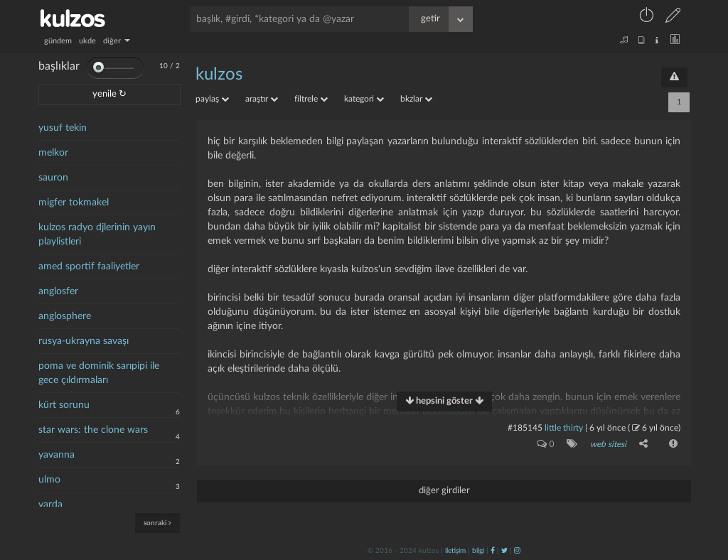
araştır (262, 99)
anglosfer (58, 291)
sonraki (157, 523)
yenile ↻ (109, 94)
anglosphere (65, 316)
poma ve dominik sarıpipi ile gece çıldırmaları (99, 373)
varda (50, 505)
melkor (53, 153)
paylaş (212, 99)
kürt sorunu (64, 405)
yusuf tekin (63, 128)
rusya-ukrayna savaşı (84, 341)
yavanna (57, 455)
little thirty (564, 428)
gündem (58, 41)
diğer (117, 41)
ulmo (49, 480)
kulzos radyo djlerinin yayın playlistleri (97, 235)
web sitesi (608, 444)
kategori (364, 99)
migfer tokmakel (74, 203)
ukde (87, 41)
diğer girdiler (444, 491)
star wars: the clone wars (93, 430)
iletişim (455, 551)
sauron (53, 178)
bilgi (478, 551)
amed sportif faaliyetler (89, 266)
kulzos (219, 75)
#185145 (525, 428)
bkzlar (416, 99)
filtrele (311, 99)
